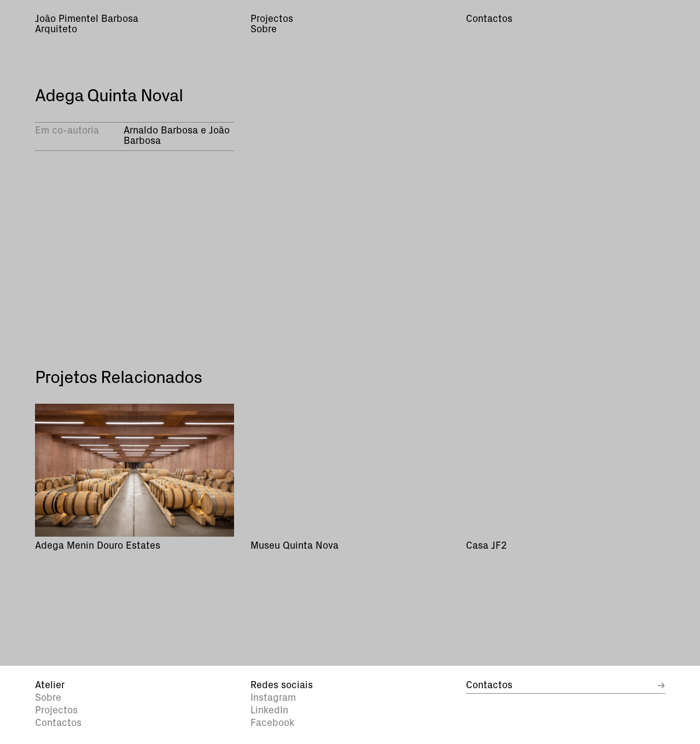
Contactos (58, 723)
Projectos (56, 711)
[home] (135, 25)
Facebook (272, 723)
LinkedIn (269, 711)
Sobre (48, 698)
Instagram (273, 698)
